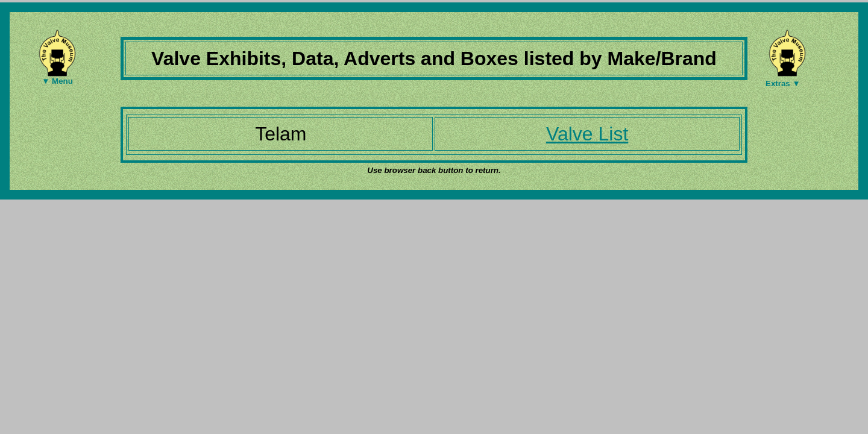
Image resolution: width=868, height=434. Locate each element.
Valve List (587, 134)
